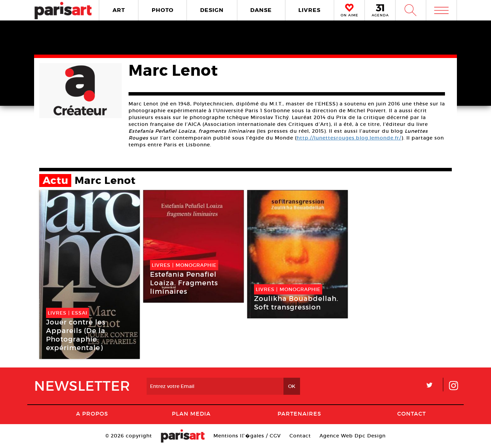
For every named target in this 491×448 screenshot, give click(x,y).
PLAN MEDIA (191, 414)
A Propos (92, 414)
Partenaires (299, 414)
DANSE (261, 10)
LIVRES (309, 10)
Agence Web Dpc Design (353, 436)
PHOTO (163, 10)
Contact (412, 414)
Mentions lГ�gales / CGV (247, 436)
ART (119, 10)
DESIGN (212, 10)
